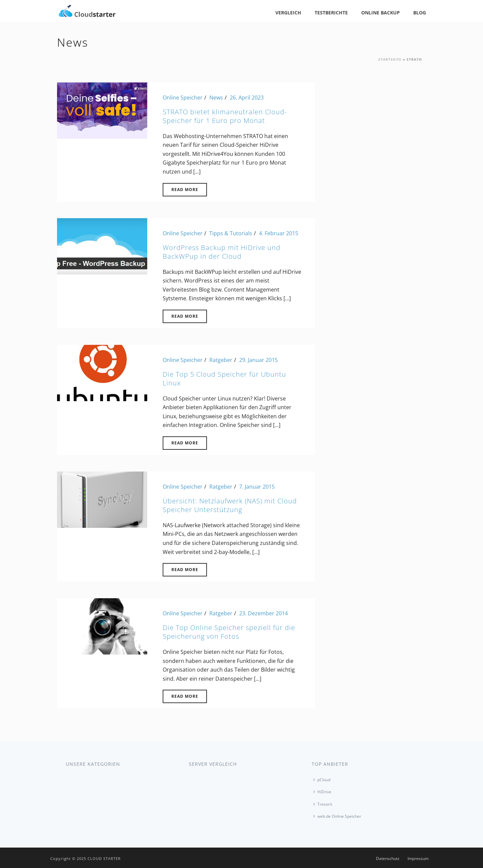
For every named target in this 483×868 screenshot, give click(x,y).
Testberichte (331, 13)
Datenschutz (388, 859)
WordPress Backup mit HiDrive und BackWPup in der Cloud (222, 252)
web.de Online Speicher (337, 816)
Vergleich (288, 13)
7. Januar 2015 (257, 487)
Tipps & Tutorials (231, 233)
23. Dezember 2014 (263, 613)
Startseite (390, 59)
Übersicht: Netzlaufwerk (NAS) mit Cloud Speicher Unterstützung (230, 505)
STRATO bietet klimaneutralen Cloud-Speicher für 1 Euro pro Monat (225, 116)
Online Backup (381, 13)
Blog (420, 13)
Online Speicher (183, 98)
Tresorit (323, 804)
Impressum (418, 859)
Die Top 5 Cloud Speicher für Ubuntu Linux (224, 379)
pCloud (322, 780)
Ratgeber (221, 360)
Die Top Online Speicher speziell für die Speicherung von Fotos (229, 632)
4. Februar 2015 (279, 233)
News (216, 98)
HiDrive (322, 792)
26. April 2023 (247, 98)
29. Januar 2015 (258, 360)
